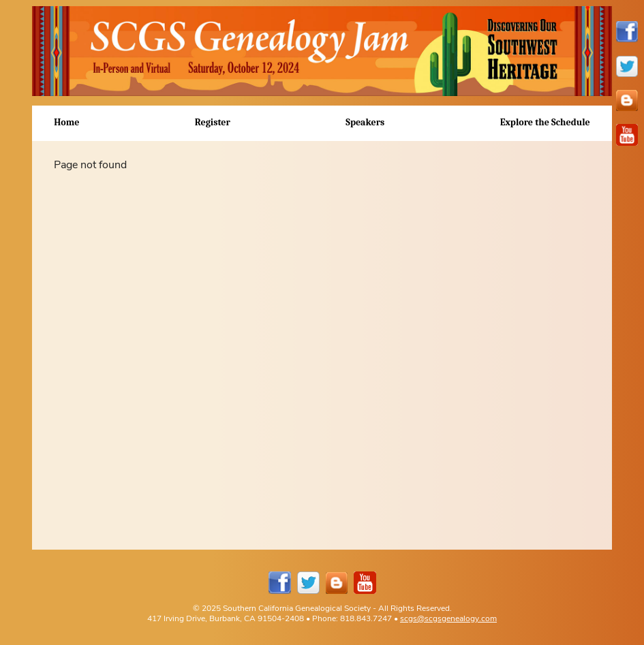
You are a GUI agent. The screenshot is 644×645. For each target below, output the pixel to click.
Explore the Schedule (545, 122)
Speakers (365, 122)
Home (66, 122)
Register (213, 122)
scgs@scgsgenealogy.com (448, 618)
